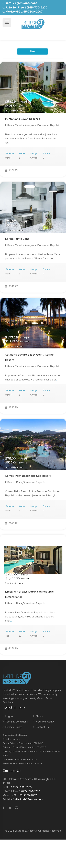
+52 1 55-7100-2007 (29, 12)
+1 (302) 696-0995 (25, 4)
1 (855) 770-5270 (36, 8)
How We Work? (45, 722)
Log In (9, 716)
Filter (33, 51)
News (39, 716)
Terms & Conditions (16, 722)
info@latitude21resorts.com (27, 799)
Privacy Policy (13, 727)
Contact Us (42, 727)
